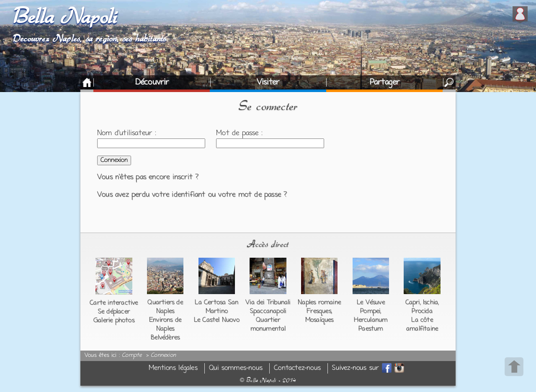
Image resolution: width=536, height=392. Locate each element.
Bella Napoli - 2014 (268, 380)
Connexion (163, 356)
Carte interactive (114, 303)
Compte (132, 356)
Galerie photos (114, 320)
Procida (422, 311)
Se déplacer (114, 312)
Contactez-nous (297, 368)
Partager (385, 82)
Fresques (319, 311)
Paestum (371, 329)
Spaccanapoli (268, 311)
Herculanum (371, 320)
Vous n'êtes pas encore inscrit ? (148, 177)
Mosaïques (320, 320)
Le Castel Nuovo (217, 320)
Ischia (430, 302)
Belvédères (165, 338)
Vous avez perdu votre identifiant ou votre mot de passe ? (192, 195)
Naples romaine (319, 302)
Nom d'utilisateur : (127, 133)
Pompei (370, 311)
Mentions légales (173, 368)
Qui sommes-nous (236, 368)
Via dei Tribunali (268, 302)
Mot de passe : (239, 133)
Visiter (268, 82)
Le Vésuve (371, 302)
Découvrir (152, 82)
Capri (413, 302)
